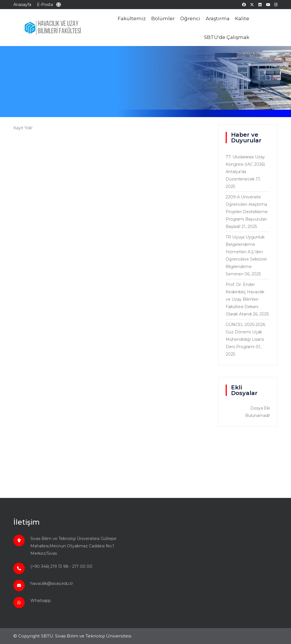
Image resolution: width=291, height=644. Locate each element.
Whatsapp (41, 601)
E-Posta (45, 5)
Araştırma (218, 18)
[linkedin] (260, 5)
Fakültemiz (132, 18)
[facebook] (244, 5)
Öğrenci (190, 18)
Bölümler (163, 18)
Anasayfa (22, 5)
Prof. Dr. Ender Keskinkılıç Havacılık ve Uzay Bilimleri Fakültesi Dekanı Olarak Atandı (245, 299)
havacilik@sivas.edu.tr (52, 583)
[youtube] (268, 5)
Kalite (242, 18)
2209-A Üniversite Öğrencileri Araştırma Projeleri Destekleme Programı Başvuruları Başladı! (247, 212)
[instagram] (276, 5)
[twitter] (252, 5)
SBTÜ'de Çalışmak (227, 37)
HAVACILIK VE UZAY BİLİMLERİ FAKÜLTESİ (59, 28)
